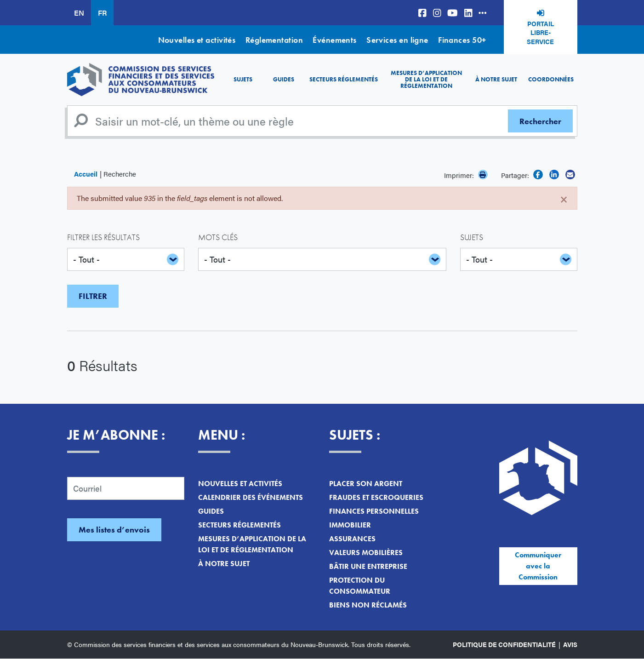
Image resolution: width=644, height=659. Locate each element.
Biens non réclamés (368, 605)
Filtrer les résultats (103, 237)
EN (79, 13)
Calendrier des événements (251, 497)
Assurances (352, 539)
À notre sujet (496, 79)
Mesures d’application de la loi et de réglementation (426, 80)
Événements (335, 40)
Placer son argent (366, 484)
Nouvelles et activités (197, 40)
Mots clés (218, 237)
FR (102, 13)
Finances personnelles (374, 511)
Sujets (243, 79)
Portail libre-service (540, 32)
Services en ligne (397, 40)
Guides (284, 79)
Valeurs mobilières (366, 553)
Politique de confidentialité (504, 644)
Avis (570, 644)
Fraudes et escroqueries (376, 497)
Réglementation (274, 40)
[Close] (564, 198)
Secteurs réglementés (344, 79)
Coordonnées (551, 79)
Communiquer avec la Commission (538, 566)
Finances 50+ (462, 40)
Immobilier (350, 525)
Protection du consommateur (360, 586)
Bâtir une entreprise (368, 566)
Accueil (86, 174)
